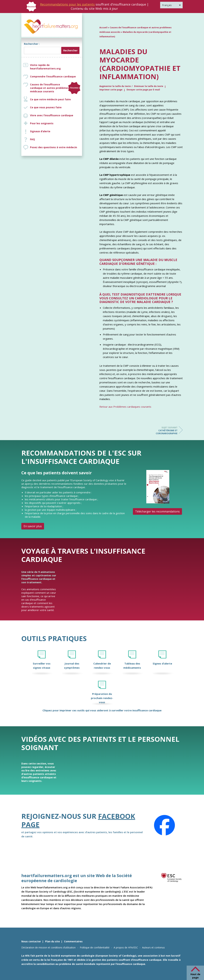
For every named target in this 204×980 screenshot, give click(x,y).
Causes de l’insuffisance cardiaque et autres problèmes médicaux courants (55, 88)
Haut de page (195, 976)
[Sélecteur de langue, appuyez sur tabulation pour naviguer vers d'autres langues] (171, 5)
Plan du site (52, 941)
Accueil (103, 28)
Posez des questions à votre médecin (54, 147)
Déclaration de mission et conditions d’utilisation (48, 947)
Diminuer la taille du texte (149, 86)
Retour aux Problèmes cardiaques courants (125, 407)
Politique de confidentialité (95, 947)
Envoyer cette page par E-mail (143, 90)
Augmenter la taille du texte (115, 86)
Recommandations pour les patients (67, 4)
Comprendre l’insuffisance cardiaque (53, 76)
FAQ (32, 139)
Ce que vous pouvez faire (46, 107)
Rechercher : (32, 44)
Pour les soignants (42, 123)
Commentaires (73, 941)
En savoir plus (33, 526)
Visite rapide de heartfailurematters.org (45, 67)
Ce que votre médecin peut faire (50, 99)
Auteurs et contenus (153, 947)
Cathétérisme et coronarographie (164, 430)
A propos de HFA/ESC (126, 947)
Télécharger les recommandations (157, 511)
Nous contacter (31, 941)
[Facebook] (164, 825)
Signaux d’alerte (40, 131)
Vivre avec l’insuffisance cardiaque (52, 115)
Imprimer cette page (111, 90)
